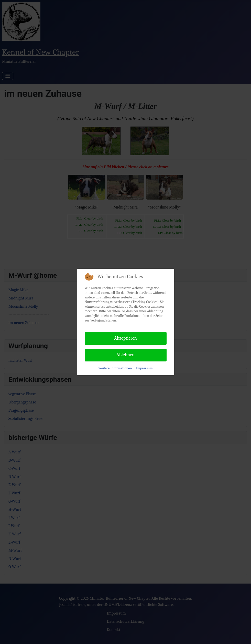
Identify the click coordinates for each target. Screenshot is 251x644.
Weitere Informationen (115, 368)
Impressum (144, 368)
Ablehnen (126, 355)
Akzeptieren (126, 338)
